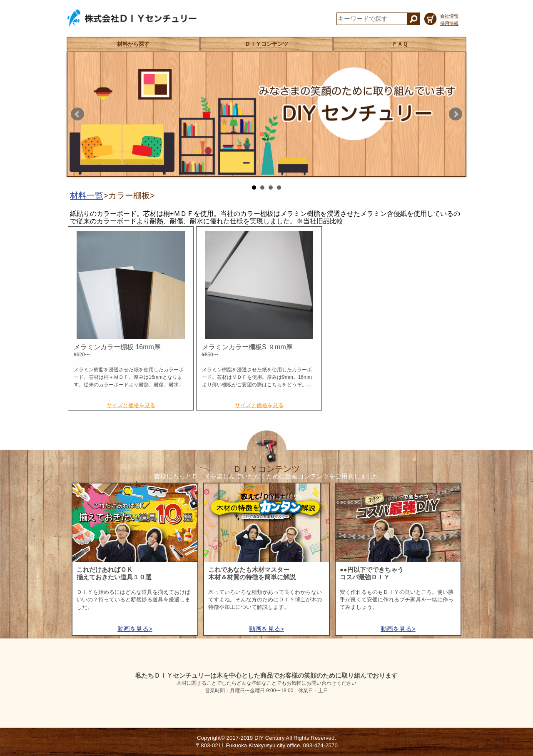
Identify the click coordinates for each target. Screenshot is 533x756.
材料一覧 (87, 195)
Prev (77, 114)
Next (456, 114)
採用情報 (449, 23)
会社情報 (449, 16)
